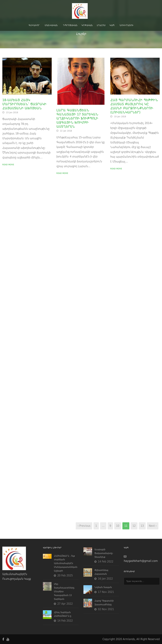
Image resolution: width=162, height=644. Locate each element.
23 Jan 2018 (12, 113)
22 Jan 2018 (66, 131)
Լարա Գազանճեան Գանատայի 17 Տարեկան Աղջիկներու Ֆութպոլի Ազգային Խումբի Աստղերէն (77, 118)
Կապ (112, 25)
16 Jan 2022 (105, 579)
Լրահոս (101, 25)
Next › (153, 526)
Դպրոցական (70, 25)
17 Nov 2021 (106, 592)
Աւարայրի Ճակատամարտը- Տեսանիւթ (104, 553)
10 (118, 526)
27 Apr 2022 (65, 604)
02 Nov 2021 (106, 609)
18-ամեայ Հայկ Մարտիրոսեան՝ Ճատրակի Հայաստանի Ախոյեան (24, 104)
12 (134, 526)
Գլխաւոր (34, 25)
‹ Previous (84, 526)
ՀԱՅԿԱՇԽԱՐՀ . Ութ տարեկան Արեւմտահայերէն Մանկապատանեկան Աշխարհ (66, 563)
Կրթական (87, 25)
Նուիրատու (127, 25)
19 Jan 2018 (120, 117)
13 (142, 526)
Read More (8, 165)
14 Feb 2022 (65, 621)
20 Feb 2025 (65, 575)
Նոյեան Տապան (103, 587)
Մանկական (51, 25)
